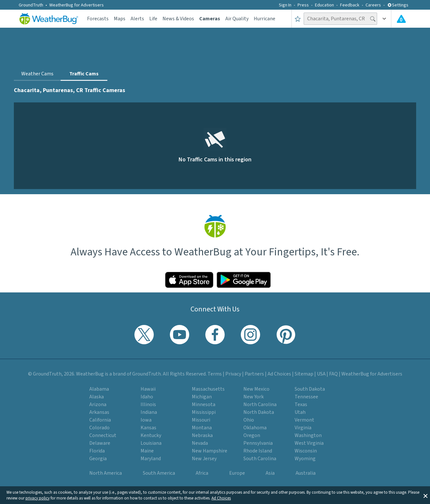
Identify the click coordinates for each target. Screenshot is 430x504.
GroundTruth (31, 5)
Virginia (303, 428)
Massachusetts (208, 389)
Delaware (100, 443)
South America (159, 473)
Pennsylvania (258, 443)
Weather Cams (37, 74)
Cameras (210, 19)
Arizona (98, 404)
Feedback (350, 5)
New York (254, 397)
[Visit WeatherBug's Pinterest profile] (286, 335)
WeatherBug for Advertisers (77, 5)
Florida (97, 451)
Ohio (249, 420)
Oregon (252, 435)
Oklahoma (255, 428)
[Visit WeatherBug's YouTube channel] (180, 335)
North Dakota (259, 412)
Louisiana (151, 443)
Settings (398, 5)
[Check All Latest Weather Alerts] (401, 19)
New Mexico (256, 389)
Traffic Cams (84, 74)
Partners (254, 374)
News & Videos (178, 19)
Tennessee (306, 397)
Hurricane (264, 19)
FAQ (333, 374)
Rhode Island (258, 451)
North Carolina (260, 404)
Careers (373, 5)
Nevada (200, 443)
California (100, 420)
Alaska (97, 397)
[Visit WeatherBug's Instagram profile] (250, 335)
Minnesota (204, 404)
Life (153, 19)
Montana (202, 428)
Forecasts (98, 19)
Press (303, 5)
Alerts (137, 19)
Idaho (147, 397)
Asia (270, 473)
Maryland (151, 459)
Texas (301, 404)
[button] (425, 495)
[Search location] (340, 19)
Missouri (201, 420)
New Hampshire (210, 451)
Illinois (148, 404)
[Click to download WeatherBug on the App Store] (189, 280)
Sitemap (304, 374)
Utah (300, 412)
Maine (147, 451)
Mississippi (204, 412)
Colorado (99, 428)
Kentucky (151, 435)
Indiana (149, 412)
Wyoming (305, 459)
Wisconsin (306, 451)
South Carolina (260, 459)
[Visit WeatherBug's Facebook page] (215, 335)
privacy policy (38, 498)
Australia (306, 473)
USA (321, 374)
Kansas (148, 428)
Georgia (98, 459)
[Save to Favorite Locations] (298, 19)
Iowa (146, 420)
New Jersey (204, 459)
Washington (308, 435)
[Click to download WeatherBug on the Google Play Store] (244, 280)
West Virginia (309, 443)
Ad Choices (221, 498)
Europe (237, 473)
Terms (215, 374)
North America (106, 473)
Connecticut (103, 435)
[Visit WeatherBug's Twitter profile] (144, 335)
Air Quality (237, 19)
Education (324, 5)
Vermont (304, 420)
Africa (202, 473)
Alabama (99, 389)
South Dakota (310, 389)
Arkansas (99, 412)
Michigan (202, 397)
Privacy (233, 374)
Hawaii (148, 389)
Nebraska (202, 435)
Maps (120, 19)
